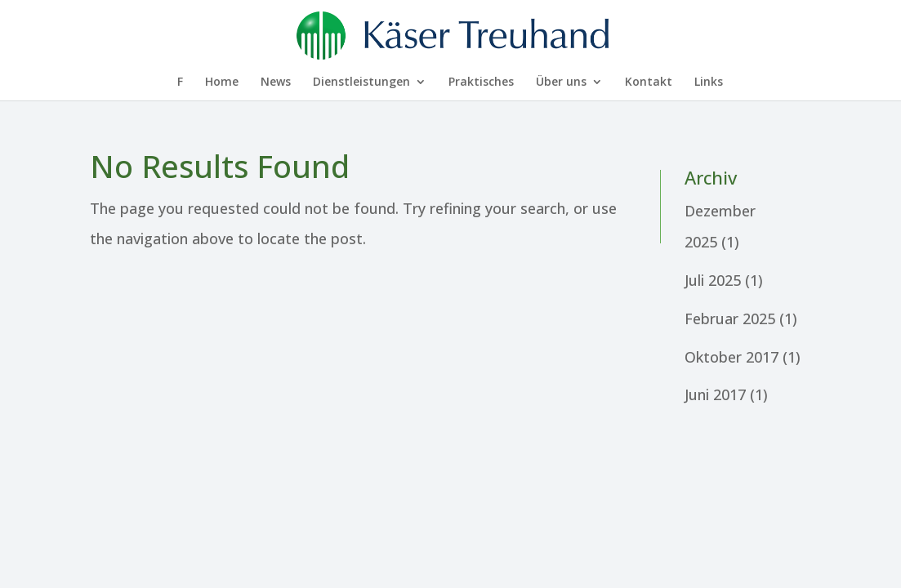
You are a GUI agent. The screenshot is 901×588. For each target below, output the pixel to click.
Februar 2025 (730, 318)
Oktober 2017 (732, 357)
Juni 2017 (715, 394)
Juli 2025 (713, 280)
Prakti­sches (481, 82)
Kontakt (649, 82)
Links (709, 82)
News (276, 82)
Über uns (561, 82)
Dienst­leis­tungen (361, 82)
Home (222, 82)
